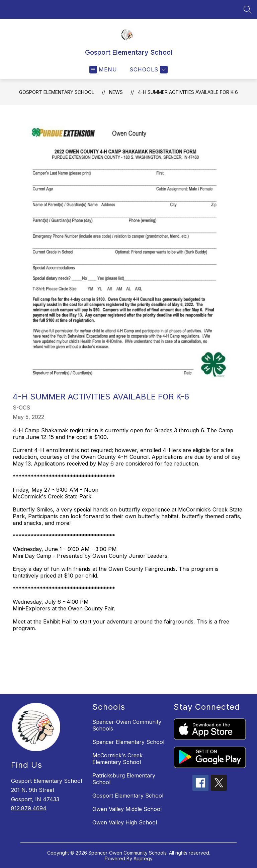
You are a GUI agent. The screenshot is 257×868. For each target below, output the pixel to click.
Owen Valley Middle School (127, 809)
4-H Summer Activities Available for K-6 (188, 92)
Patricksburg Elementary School (124, 779)
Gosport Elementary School (57, 92)
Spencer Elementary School (128, 742)
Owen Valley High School (125, 822)
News (116, 92)
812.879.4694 (29, 808)
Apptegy (143, 858)
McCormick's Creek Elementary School (117, 759)
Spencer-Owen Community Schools (127, 725)
